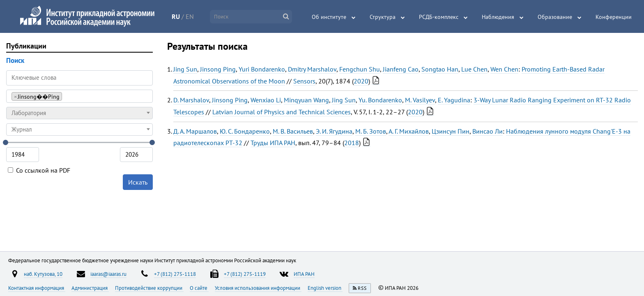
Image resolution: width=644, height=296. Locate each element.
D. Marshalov (191, 100)
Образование (555, 17)
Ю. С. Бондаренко (245, 131)
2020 (361, 81)
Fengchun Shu (360, 69)
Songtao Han (440, 69)
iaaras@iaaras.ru (108, 274)
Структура (383, 17)
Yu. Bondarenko (380, 100)
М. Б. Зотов (371, 131)
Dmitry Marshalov (312, 69)
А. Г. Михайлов (409, 131)
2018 (352, 143)
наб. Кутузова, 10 (43, 274)
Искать (138, 182)
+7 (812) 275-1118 (175, 274)
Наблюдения (498, 17)
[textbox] (79, 113)
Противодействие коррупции (149, 288)
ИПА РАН (304, 274)
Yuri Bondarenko (262, 69)
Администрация (90, 288)
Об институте (329, 17)
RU (176, 16)
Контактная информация (37, 288)
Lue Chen (474, 69)
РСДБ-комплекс (439, 17)
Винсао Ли (488, 131)
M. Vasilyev (420, 100)
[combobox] (79, 96)
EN (190, 16)
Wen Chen (504, 69)
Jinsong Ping (218, 69)
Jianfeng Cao (401, 69)
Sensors (304, 81)
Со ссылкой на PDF (39, 170)
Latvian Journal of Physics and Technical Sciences (282, 112)
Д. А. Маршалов (195, 131)
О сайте (199, 288)
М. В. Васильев (293, 131)
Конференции (614, 17)
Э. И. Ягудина (334, 131)
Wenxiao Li (266, 100)
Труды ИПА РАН (273, 143)
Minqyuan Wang (306, 100)
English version (325, 288)
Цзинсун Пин (451, 131)
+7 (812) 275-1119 (245, 274)
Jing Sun (185, 69)
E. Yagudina (454, 100)
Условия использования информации (258, 288)
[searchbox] (66, 96)
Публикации (26, 46)
